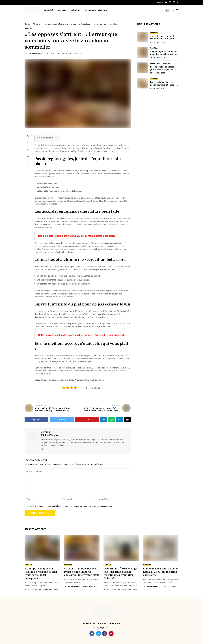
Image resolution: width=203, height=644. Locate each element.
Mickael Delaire (36, 54)
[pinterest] (178, 2)
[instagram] (174, 2)
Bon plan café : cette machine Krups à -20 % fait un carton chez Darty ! (161, 572)
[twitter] (170, 2)
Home (27, 24)
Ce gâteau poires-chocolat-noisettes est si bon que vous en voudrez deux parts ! (164, 54)
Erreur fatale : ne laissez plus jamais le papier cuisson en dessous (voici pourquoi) (164, 69)
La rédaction (89, 623)
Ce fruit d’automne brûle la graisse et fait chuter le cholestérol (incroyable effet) (81, 572)
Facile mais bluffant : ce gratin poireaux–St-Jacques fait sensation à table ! (163, 85)
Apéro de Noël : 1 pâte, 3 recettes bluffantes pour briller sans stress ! (162, 39)
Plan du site (114, 623)
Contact (102, 623)
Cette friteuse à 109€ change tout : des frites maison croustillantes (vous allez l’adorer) (120, 573)
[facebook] (166, 2)
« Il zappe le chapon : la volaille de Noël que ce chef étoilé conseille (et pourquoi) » (41, 573)
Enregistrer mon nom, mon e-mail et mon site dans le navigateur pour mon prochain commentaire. (69, 506)
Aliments (37, 24)
